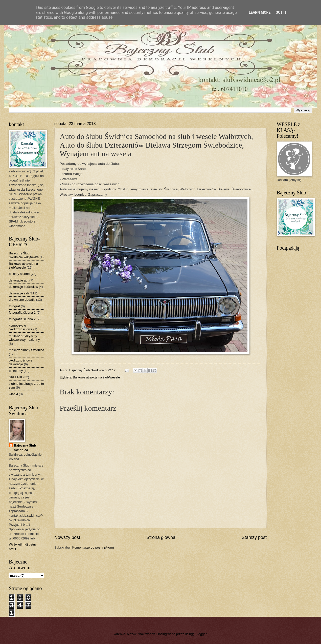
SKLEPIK (16, 377)
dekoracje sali (19, 293)
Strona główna (161, 537)
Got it (281, 12)
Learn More (260, 12)
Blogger (201, 634)
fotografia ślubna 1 (22, 313)
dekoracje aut (19, 280)
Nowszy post (67, 537)
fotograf (14, 306)
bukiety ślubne (19, 274)
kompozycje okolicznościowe (21, 327)
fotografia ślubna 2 (22, 319)
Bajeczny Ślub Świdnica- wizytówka (24, 255)
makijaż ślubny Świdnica (27, 350)
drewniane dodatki (22, 300)
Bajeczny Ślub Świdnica (25, 448)
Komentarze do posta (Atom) (93, 547)
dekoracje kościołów (23, 287)
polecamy (16, 371)
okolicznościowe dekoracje (21, 362)
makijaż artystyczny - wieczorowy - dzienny (24, 338)
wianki (13, 394)
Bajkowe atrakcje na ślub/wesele (96, 377)
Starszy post (254, 537)
